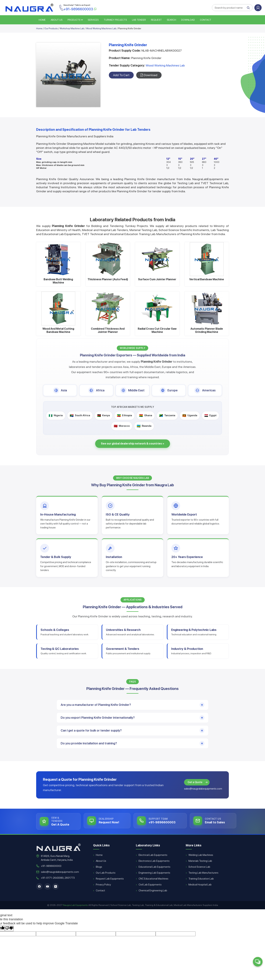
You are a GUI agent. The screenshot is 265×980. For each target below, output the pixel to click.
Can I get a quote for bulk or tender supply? (91, 730)
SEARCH (171, 20)
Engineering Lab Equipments (154, 873)
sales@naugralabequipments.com (203, 789)
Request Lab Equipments (110, 879)
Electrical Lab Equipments (153, 855)
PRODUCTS (74, 20)
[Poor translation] (9, 928)
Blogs (99, 867)
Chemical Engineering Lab (153, 891)
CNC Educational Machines (153, 879)
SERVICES (93, 20)
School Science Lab (199, 867)
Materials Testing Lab (200, 861)
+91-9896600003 (51, 866)
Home (39, 28)
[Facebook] (39, 886)
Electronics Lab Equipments (154, 861)
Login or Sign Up (258, 8)
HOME (42, 20)
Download (188, 20)
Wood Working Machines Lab (101, 28)
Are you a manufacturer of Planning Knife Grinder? (96, 705)
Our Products (51, 28)
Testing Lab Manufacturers (203, 873)
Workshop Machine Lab (72, 28)
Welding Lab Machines (201, 855)
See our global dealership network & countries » (133, 444)
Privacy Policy (103, 885)
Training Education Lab (201, 879)
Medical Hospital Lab (200, 885)
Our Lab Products (106, 873)
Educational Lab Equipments (154, 867)
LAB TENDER (139, 20)
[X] (56, 886)
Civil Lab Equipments (150, 885)
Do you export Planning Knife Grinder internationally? (98, 718)
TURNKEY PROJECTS (115, 20)
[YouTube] (47, 886)
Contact (206, 20)
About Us (101, 861)
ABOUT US (57, 20)
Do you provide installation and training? (89, 743)
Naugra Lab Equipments (75, 905)
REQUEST (156, 20)
